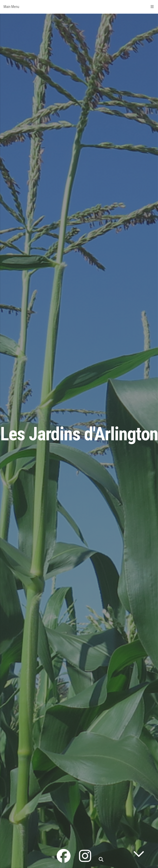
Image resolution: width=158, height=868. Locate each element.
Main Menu (79, 7)
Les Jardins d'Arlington (79, 434)
